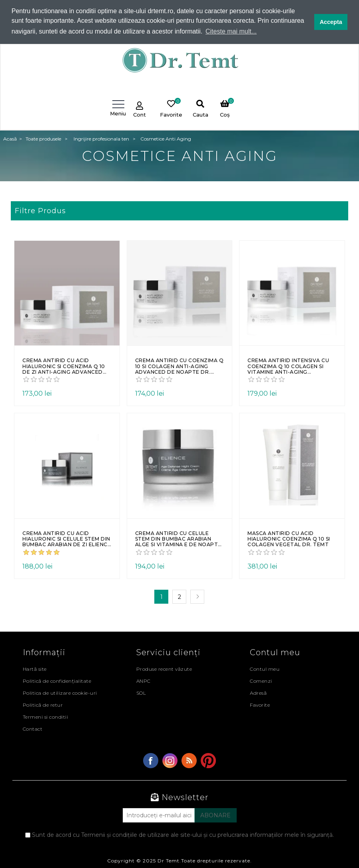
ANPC (144, 681)
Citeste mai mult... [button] (231, 31)
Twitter (170, 760)
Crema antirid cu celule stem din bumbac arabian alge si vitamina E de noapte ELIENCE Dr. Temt (178, 539)
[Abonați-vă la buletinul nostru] (159, 815)
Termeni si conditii (46, 716)
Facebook (151, 760)
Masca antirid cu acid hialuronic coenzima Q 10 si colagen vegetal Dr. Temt (289, 539)
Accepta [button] (331, 22)
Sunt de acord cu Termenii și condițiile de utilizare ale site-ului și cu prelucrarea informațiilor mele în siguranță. (183, 834)
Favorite (260, 705)
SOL (141, 693)
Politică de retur (43, 705)
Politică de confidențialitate (57, 681)
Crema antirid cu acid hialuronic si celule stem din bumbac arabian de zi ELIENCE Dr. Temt (67, 539)
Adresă (258, 693)
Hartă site (35, 669)
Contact (33, 728)
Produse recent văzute (164, 669)
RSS (189, 760)
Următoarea (197, 596)
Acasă (10, 138)
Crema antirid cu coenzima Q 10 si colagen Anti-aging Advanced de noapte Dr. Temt (179, 366)
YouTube (208, 760)
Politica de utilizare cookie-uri (60, 693)
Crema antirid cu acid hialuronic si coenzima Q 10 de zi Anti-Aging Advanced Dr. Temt (64, 366)
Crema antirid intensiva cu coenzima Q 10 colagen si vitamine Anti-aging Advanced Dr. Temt (288, 366)
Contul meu (265, 669)
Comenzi (261, 681)
